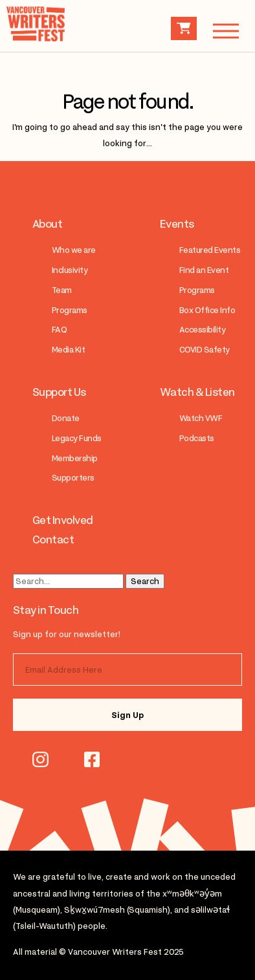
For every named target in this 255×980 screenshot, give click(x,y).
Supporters (73, 478)
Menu (219, 31)
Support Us (59, 392)
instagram (40, 759)
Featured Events (210, 250)
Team (62, 290)
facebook (92, 759)
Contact (53, 539)
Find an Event (204, 270)
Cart (184, 28)
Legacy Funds (77, 438)
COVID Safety (205, 350)
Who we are (74, 250)
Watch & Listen (197, 392)
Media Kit (68, 350)
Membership (75, 458)
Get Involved (63, 520)
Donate (66, 418)
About (47, 224)
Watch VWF (201, 418)
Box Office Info (207, 310)
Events (177, 224)
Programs (70, 310)
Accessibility (202, 330)
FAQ (59, 330)
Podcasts (197, 438)
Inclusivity (70, 270)
